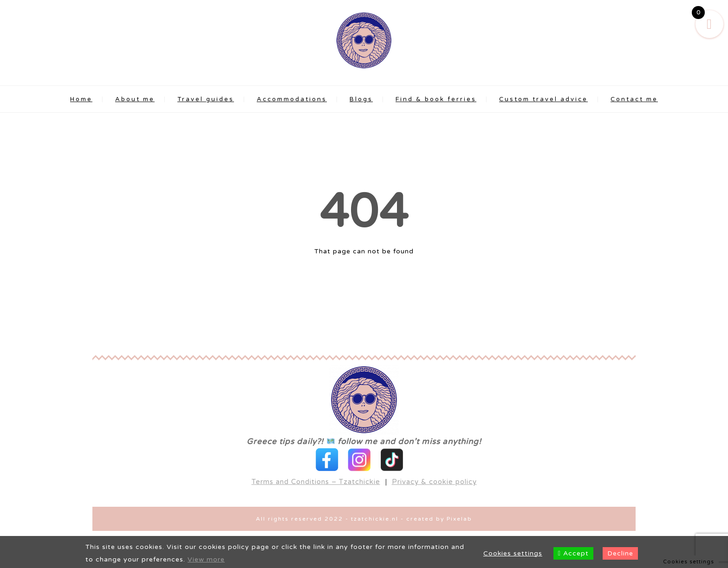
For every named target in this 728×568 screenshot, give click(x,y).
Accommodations (292, 99)
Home (81, 99)
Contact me (634, 99)
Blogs (361, 99)
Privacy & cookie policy (434, 465)
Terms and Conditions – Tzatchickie (316, 465)
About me (135, 99)
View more (206, 559)
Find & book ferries (436, 99)
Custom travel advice (543, 99)
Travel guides (206, 99)
